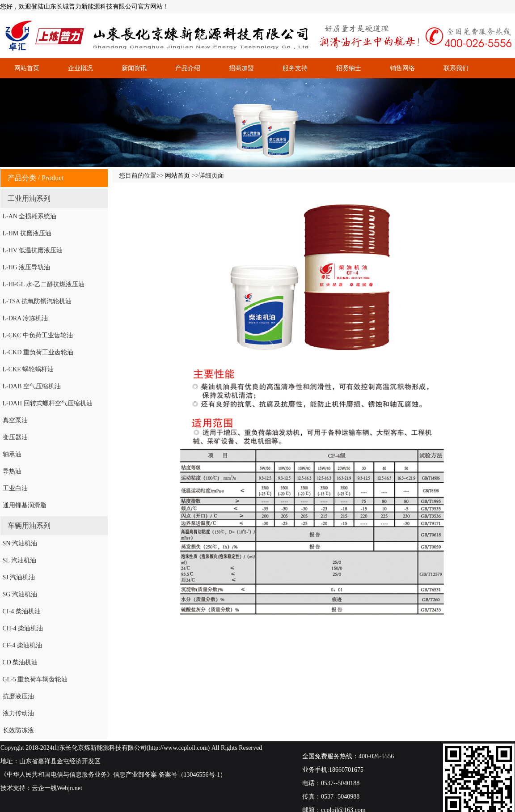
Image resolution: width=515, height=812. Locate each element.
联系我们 (456, 68)
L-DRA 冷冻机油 (25, 318)
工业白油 (15, 488)
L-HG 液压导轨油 (27, 267)
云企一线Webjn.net (57, 788)
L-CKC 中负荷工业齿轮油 (38, 335)
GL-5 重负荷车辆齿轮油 (35, 679)
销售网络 (402, 68)
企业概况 (80, 68)
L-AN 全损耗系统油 (30, 216)
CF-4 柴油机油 (22, 645)
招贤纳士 (349, 68)
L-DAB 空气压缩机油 (32, 386)
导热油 (12, 471)
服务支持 (295, 68)
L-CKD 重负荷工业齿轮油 (38, 352)
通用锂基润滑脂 (25, 505)
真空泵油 (15, 420)
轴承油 (12, 454)
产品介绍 (188, 68)
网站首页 (27, 68)
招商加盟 (241, 68)
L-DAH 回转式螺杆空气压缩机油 (48, 403)
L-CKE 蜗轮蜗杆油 (28, 369)
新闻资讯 (134, 68)
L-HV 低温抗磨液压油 (33, 250)
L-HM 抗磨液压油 (27, 233)
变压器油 (15, 437)
